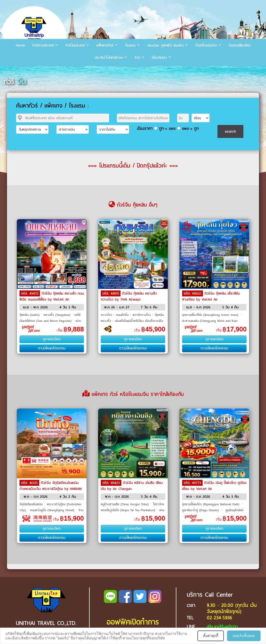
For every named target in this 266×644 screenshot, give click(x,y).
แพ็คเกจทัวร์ (105, 45)
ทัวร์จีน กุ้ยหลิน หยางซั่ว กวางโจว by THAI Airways (129, 296)
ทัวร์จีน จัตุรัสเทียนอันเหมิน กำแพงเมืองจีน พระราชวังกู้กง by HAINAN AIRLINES (51, 488)
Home (20, 45)
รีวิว (137, 58)
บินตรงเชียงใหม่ (240, 45)
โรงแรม (130, 45)
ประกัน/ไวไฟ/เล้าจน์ (109, 58)
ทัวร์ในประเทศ (75, 45)
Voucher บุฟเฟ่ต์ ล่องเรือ (165, 45)
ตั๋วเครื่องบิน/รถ (206, 45)
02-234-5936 (219, 618)
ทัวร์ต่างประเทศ (43, 45)
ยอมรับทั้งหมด (244, 636)
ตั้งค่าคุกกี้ (211, 636)
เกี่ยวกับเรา (159, 58)
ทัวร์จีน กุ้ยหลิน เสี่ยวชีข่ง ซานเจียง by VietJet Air (211, 296)
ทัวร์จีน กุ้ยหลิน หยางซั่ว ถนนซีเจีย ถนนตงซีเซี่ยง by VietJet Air (52, 296)
